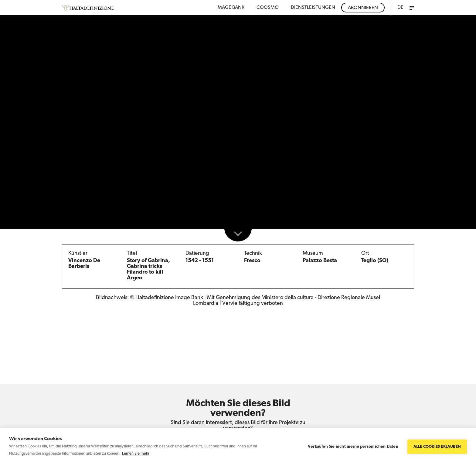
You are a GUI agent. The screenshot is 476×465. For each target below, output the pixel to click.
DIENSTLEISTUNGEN (313, 8)
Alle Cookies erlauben (437, 447)
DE (400, 8)
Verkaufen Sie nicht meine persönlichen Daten (353, 447)
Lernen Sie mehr (136, 454)
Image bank (230, 8)
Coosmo (268, 8)
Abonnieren (363, 8)
